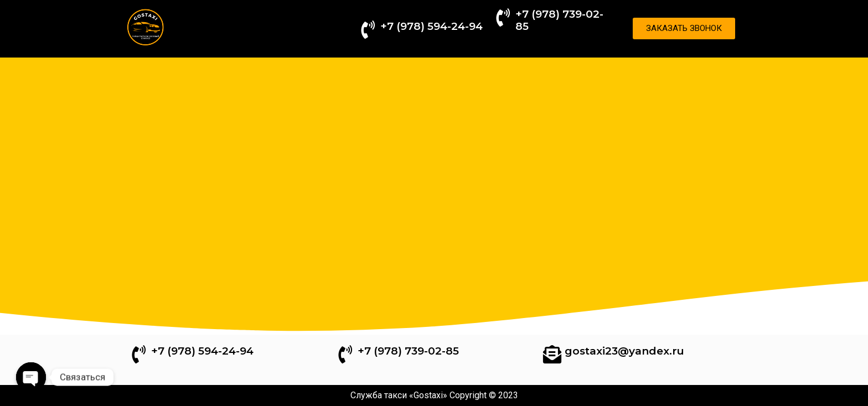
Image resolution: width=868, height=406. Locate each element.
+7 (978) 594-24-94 (432, 26)
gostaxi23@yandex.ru (624, 351)
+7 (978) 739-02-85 (559, 20)
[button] (684, 28)
